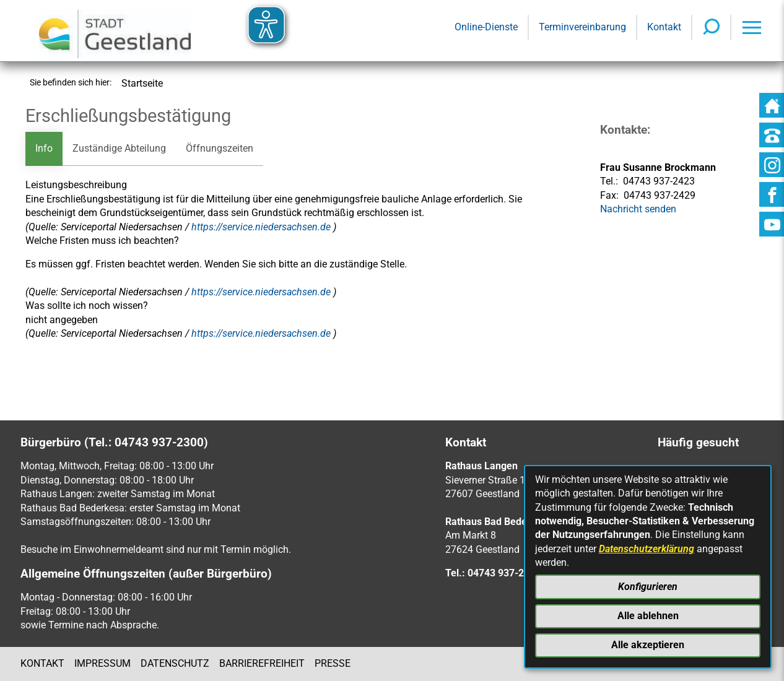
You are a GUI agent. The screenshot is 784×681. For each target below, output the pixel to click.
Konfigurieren (648, 587)
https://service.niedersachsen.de (262, 227)
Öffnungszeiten (220, 148)
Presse (333, 663)
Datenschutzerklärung (647, 549)
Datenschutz (175, 663)
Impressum (102, 663)
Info (44, 148)
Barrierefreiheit (262, 663)
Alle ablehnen (648, 616)
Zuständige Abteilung (119, 148)
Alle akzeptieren (648, 645)
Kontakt (42, 663)
